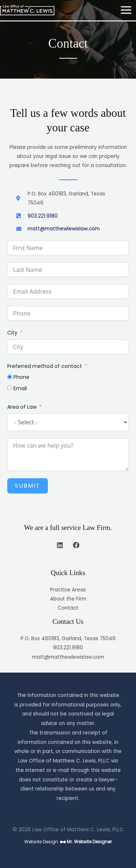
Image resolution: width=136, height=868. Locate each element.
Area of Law (22, 407)
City (12, 333)
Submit (28, 486)
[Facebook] (76, 545)
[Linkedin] (60, 545)
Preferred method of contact (45, 366)
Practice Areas (68, 590)
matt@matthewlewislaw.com (68, 657)
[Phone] (10, 377)
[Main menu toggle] (126, 10)
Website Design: (68, 842)
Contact (68, 608)
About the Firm (68, 599)
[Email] (10, 388)
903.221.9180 (68, 648)
